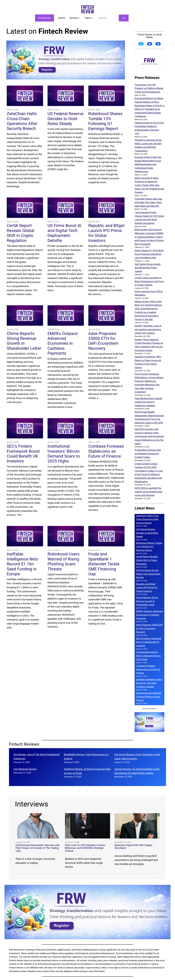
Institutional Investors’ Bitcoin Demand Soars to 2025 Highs (64, 454)
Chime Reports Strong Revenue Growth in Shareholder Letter (24, 341)
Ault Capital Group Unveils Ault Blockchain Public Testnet (148, 268)
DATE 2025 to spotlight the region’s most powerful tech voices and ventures (148, 492)
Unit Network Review (25, 769)
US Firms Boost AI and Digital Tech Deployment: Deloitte (64, 233)
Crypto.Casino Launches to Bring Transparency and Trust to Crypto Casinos (149, 281)
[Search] (124, 18)
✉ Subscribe (45, 18)
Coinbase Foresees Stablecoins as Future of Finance (106, 451)
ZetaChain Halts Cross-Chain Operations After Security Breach (22, 121)
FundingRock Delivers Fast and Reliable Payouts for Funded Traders (148, 454)
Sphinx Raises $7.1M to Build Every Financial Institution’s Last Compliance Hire (149, 254)
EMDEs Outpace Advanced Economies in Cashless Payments (63, 343)
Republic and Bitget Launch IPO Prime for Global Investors (106, 233)
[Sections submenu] (75, 18)
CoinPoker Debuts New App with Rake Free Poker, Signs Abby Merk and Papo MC (148, 202)
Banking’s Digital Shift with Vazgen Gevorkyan (133, 847)
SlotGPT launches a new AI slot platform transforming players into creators (148, 329)
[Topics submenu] (89, 18)
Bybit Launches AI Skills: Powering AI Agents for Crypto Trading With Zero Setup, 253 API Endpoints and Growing (149, 185)
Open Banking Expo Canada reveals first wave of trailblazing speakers (148, 402)
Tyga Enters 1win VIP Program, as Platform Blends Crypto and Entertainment (149, 88)
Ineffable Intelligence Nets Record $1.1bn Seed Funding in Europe (22, 564)
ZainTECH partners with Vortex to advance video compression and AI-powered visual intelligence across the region (149, 436)
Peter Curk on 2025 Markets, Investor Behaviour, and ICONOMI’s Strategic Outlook (85, 848)
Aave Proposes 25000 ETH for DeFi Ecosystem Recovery (103, 341)
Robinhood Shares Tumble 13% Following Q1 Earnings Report (105, 121)
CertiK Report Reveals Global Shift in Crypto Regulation (20, 233)
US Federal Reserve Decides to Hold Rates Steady (66, 119)
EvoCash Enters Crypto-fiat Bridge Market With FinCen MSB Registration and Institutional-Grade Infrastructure (148, 164)
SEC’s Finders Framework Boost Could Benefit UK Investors (23, 454)
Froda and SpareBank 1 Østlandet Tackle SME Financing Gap (104, 564)
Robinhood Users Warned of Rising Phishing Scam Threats (64, 561)
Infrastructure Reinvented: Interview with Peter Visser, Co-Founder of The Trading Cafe (37, 848)
